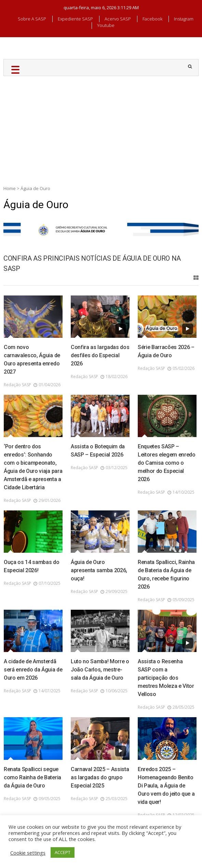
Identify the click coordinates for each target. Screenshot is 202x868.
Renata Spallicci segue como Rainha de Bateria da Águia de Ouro (32, 777)
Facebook (152, 19)
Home (10, 188)
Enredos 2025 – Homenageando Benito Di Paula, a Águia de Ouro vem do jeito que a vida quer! (166, 786)
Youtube (106, 25)
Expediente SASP (75, 19)
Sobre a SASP (32, 19)
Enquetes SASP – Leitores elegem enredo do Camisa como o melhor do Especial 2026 (167, 463)
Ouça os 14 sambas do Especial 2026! (32, 566)
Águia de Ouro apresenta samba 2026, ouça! (99, 570)
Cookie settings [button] (28, 853)
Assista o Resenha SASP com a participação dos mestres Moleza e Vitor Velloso (166, 678)
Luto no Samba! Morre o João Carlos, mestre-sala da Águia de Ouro (100, 670)
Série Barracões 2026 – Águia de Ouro (166, 351)
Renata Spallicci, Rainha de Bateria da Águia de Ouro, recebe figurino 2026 (166, 574)
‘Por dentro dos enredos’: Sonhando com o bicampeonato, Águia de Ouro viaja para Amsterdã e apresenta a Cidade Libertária (33, 467)
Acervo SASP (118, 19)
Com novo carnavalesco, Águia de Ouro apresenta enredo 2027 (32, 359)
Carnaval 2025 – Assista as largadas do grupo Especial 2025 (100, 777)
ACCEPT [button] (63, 852)
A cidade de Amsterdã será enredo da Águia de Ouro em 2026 (33, 670)
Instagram (184, 19)
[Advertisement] (101, 127)
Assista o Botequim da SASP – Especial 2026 (98, 451)
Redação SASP (17, 385)
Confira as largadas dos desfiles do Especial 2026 (100, 355)
